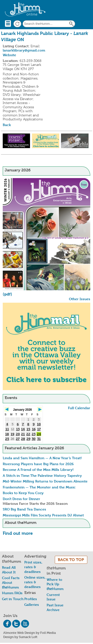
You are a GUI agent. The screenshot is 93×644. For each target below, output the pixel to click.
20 (18, 434)
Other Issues (80, 299)
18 (7, 434)
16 (34, 429)
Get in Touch (13, 599)
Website (9, 55)
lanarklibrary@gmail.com (24, 50)
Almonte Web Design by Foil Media (30, 633)
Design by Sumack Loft (20, 637)
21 (23, 434)
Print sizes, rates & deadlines (33, 567)
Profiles (31, 599)
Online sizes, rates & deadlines (35, 582)
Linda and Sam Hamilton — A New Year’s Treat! (42, 458)
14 (23, 429)
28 (23, 439)
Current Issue (53, 597)
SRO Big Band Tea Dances (24, 509)
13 (18, 429)
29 (28, 439)
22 (28, 434)
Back (7, 125)
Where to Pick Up (55, 584)
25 (7, 439)
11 (7, 429)
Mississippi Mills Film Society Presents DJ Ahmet (43, 515)
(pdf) (7, 294)
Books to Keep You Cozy (23, 493)
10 (39, 424)
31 (39, 439)
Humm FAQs (12, 593)
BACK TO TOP (71, 560)
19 (12, 434)
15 (28, 429)
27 (18, 439)
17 (39, 429)
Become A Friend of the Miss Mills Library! (38, 470)
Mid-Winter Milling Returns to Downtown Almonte (45, 481)
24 (39, 434)
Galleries (32, 604)
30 (34, 439)
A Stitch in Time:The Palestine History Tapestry (42, 475)
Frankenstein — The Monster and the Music (39, 487)
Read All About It (9, 570)
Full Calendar (79, 408)
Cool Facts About (11, 582)
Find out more (18, 533)
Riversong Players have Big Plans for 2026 (38, 464)
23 (34, 434)
